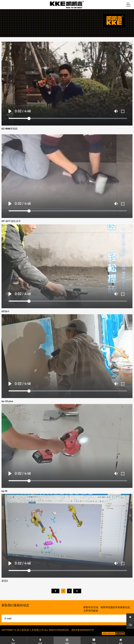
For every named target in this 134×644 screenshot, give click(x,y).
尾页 (77, 591)
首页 (55, 591)
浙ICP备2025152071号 (83, 630)
